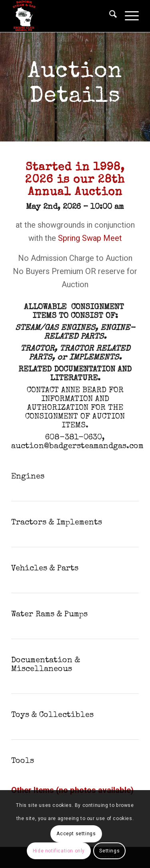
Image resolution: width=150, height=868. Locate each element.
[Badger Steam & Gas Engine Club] (62, 16)
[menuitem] (109, 16)
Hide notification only (59, 851)
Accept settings (76, 834)
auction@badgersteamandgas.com (77, 447)
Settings (109, 851)
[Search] (109, 16)
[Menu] (128, 16)
